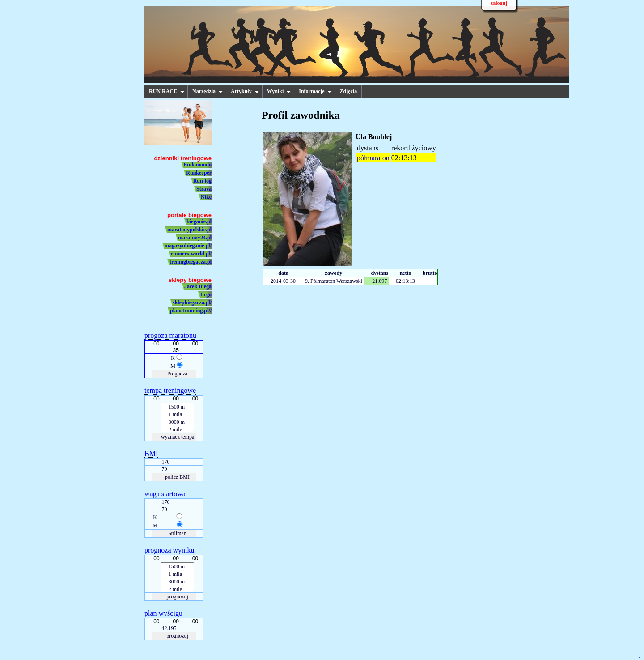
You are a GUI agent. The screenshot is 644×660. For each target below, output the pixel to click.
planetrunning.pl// (191, 311)
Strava (204, 189)
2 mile (178, 430)
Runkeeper (199, 173)
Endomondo (197, 165)
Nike (206, 197)
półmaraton (373, 158)
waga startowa (165, 494)
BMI (151, 454)
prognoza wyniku (169, 550)
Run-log (202, 181)
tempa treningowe (170, 391)
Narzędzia (208, 91)
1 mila (178, 415)
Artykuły (245, 91)
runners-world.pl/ (191, 254)
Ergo (206, 294)
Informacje (315, 91)
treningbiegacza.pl (191, 262)
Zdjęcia (349, 91)
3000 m (178, 422)
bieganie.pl (199, 221)
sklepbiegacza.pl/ (192, 302)
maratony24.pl (195, 238)
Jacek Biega (198, 286)
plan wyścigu (163, 613)
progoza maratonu (170, 336)
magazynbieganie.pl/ (188, 246)
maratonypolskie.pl (189, 230)
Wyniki (279, 91)
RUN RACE (167, 91)
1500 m (178, 407)
